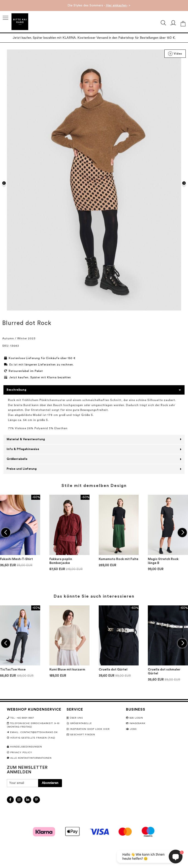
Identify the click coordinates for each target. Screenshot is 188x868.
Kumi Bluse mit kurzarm (67, 670)
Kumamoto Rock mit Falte (119, 559)
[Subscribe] (50, 783)
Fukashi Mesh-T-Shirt (16, 559)
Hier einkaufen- (117, 5)
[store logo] (20, 22)
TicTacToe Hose (13, 670)
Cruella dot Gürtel (113, 670)
